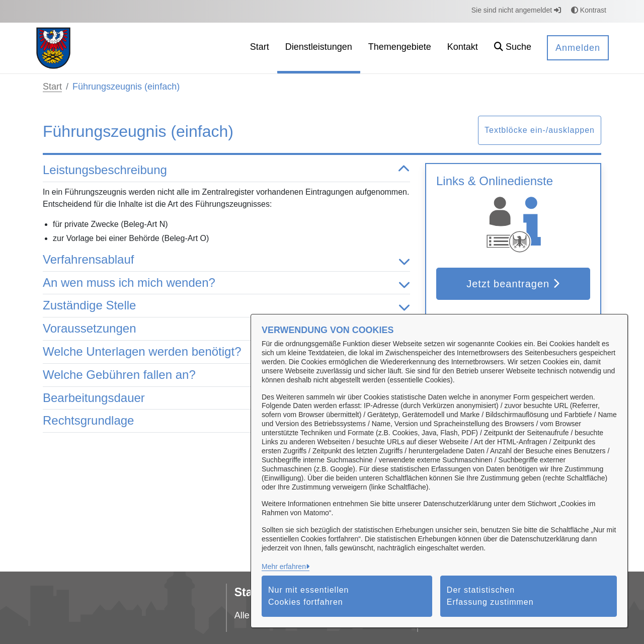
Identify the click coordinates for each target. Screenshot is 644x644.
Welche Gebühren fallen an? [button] (226, 375)
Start (52, 87)
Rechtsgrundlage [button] (226, 421)
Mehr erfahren (284, 567)
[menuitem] (260, 48)
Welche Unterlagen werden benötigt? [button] (226, 352)
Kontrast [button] (589, 10)
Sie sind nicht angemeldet (516, 10)
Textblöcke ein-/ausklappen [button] (540, 130)
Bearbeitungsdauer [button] (226, 398)
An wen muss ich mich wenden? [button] (226, 283)
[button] (513, 48)
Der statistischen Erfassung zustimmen (490, 596)
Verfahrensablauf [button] (226, 260)
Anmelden (578, 48)
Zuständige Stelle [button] (226, 306)
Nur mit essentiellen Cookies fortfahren (309, 596)
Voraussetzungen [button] (226, 329)
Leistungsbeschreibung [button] (226, 170)
